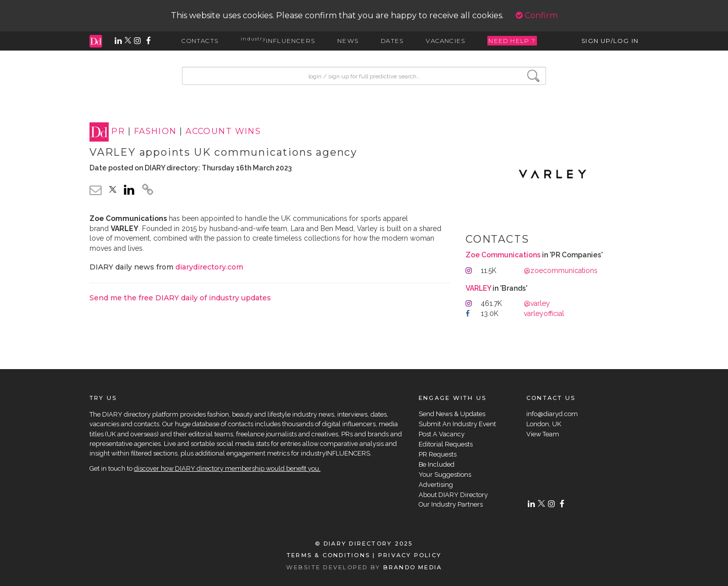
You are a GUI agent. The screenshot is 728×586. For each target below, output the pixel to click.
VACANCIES (445, 41)
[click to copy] (148, 191)
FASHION (155, 132)
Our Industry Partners (451, 504)
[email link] (96, 190)
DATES (392, 41)
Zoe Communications (503, 255)
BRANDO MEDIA (413, 567)
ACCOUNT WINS (223, 132)
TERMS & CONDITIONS (328, 555)
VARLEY (478, 288)
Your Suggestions (445, 475)
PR (118, 132)
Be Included (437, 464)
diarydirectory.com (209, 267)
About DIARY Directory (453, 495)
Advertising (436, 485)
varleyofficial (544, 313)
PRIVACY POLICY (410, 555)
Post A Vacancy (442, 434)
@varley (537, 303)
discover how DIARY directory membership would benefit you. (227, 468)
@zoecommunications (561, 271)
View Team (543, 434)
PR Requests (438, 454)
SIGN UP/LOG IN (610, 41)
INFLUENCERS (278, 41)
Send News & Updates (452, 414)
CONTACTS (200, 41)
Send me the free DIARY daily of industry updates (180, 298)
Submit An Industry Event (457, 424)
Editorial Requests (446, 444)
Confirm (537, 15)
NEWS (348, 41)
